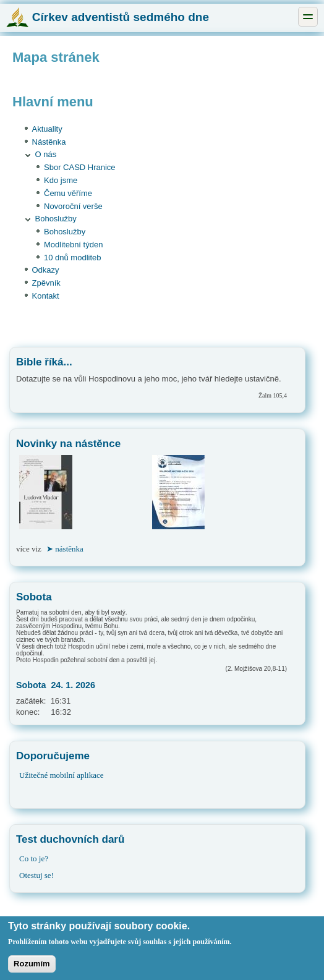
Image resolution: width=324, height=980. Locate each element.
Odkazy (46, 270)
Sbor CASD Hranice (80, 167)
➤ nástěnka (65, 549)
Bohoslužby (56, 219)
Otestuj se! (36, 875)
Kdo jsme (61, 180)
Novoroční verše (73, 206)
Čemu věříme (68, 193)
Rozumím (32, 969)
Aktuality (47, 129)
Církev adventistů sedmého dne (108, 17)
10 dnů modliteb (73, 258)
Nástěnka (49, 142)
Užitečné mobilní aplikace (61, 775)
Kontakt (46, 296)
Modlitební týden (73, 245)
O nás (46, 154)
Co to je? (34, 859)
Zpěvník (46, 283)
